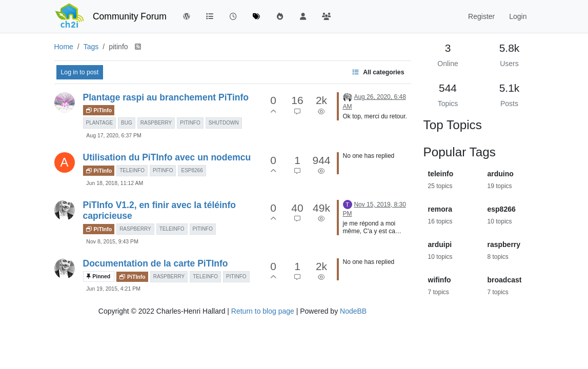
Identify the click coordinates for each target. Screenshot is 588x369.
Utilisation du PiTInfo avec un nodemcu (167, 157)
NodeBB (353, 311)
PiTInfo (99, 110)
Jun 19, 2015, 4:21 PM (113, 289)
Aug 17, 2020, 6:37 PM (114, 135)
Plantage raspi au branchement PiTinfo (166, 97)
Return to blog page (263, 311)
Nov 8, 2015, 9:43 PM (112, 241)
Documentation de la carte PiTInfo (156, 263)
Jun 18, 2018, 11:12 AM (115, 183)
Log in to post (80, 72)
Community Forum (130, 16)
